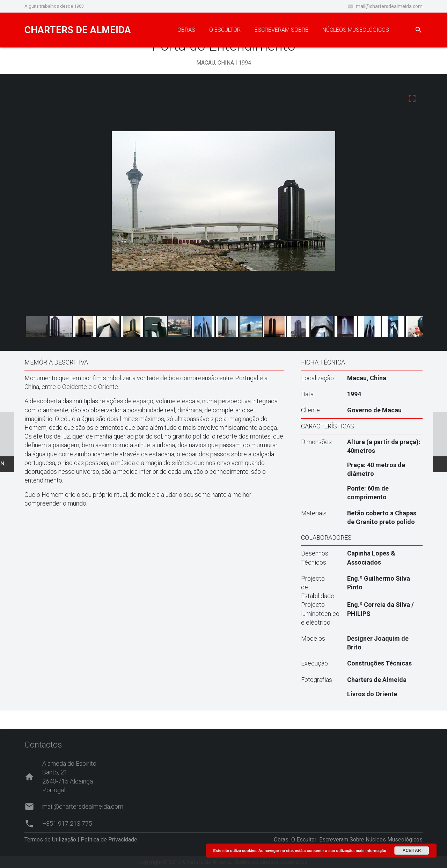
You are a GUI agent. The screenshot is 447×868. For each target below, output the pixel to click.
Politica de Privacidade (109, 840)
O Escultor (304, 840)
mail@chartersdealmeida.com (389, 6)
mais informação (371, 851)
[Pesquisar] (419, 30)
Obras (281, 840)
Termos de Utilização (50, 840)
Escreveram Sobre (342, 840)
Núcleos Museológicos (394, 840)
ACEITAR (412, 851)
